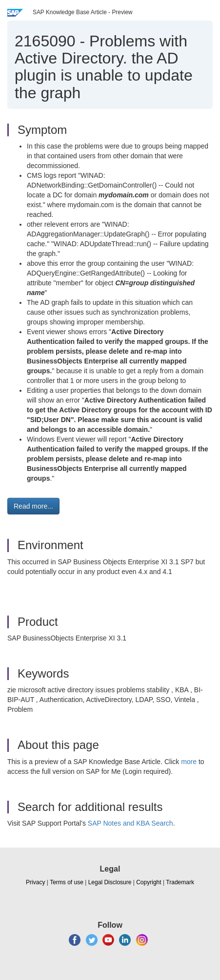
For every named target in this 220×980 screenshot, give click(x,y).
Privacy (35, 882)
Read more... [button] (33, 506)
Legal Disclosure (110, 882)
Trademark (180, 882)
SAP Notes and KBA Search (130, 823)
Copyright (149, 882)
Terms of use (67, 882)
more (189, 762)
